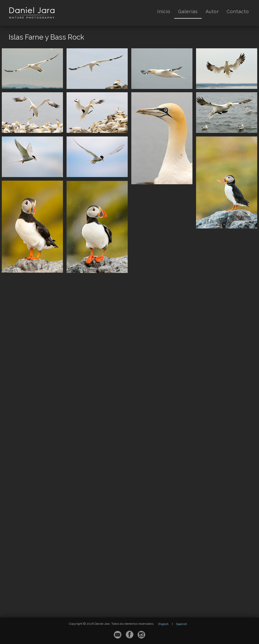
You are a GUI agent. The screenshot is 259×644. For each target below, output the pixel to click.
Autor (212, 11)
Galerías (188, 11)
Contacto (238, 11)
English (163, 624)
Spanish (182, 624)
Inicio (164, 11)
